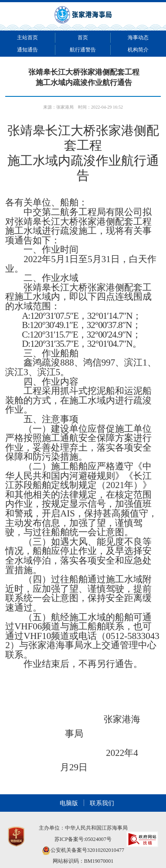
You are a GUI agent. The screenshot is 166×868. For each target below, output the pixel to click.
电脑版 (69, 803)
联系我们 (102, 803)
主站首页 (27, 38)
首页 (83, 38)
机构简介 (138, 50)
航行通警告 (83, 50)
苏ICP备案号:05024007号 (83, 839)
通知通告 (27, 50)
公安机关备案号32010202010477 (83, 850)
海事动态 (138, 38)
